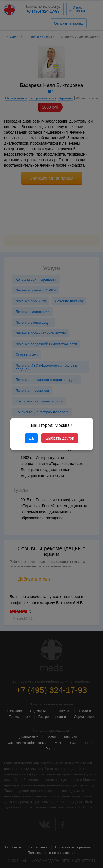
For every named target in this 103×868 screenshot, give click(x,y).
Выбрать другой (60, 438)
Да (31, 438)
